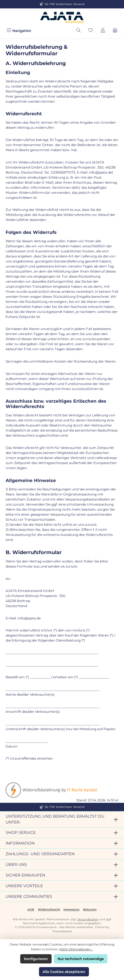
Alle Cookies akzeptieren (64, 972)
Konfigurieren (36, 959)
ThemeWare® (62, 931)
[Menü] (19, 31)
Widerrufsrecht (49, 909)
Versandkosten (88, 919)
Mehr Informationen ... (76, 949)
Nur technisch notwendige (81, 959)
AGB (31, 909)
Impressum (71, 909)
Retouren (90, 909)
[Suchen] (79, 31)
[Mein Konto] (103, 31)
